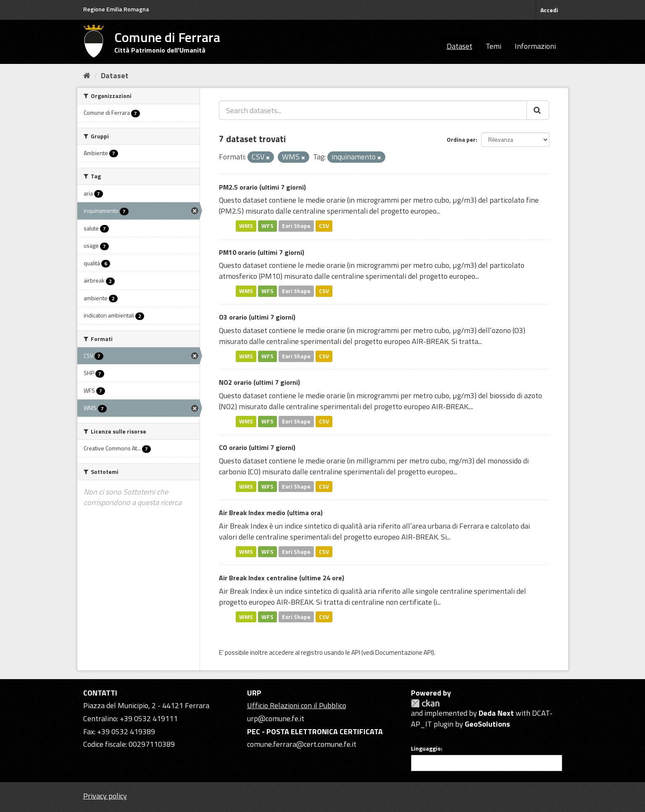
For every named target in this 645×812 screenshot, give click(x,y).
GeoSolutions (487, 724)
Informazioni (535, 46)
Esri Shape (296, 226)
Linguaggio (426, 749)
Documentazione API (404, 652)
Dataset (459, 46)
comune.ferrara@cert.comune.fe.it (302, 744)
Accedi (549, 10)
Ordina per (461, 139)
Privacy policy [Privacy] (105, 796)
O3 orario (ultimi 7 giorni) (257, 317)
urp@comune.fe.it (276, 718)
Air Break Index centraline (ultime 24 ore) (282, 578)
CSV (324, 226)
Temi (494, 46)
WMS (246, 226)
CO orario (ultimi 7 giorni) (257, 447)
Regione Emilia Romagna (116, 9)
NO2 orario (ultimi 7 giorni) (259, 382)
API (356, 652)
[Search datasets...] (373, 110)
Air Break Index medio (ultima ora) (271, 513)
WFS (267, 226)
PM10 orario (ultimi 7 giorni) (262, 252)
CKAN (425, 703)
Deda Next (496, 713)
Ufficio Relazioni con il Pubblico (297, 705)
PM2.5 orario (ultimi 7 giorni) (262, 187)
